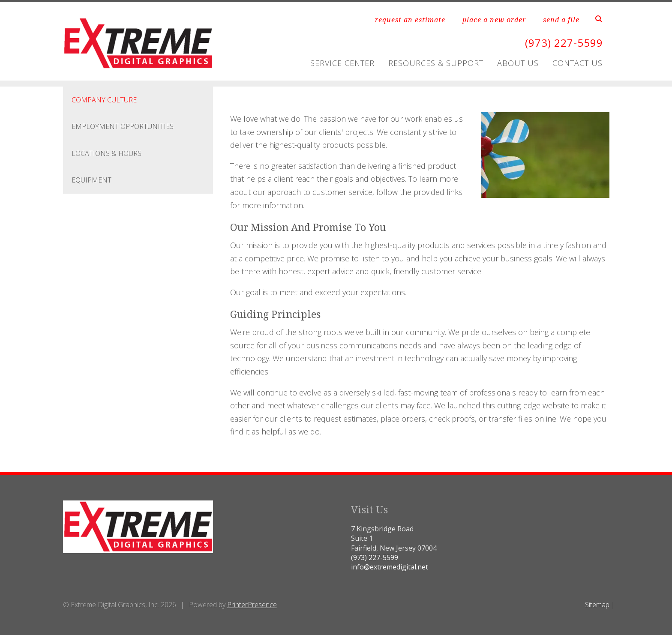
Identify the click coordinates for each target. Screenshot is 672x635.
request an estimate (410, 20)
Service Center (342, 63)
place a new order (494, 20)
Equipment (91, 180)
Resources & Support (436, 63)
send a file (561, 20)
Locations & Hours (106, 153)
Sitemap (597, 605)
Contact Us (577, 63)
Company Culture (104, 100)
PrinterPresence (252, 605)
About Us (518, 63)
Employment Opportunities (123, 126)
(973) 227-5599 (564, 43)
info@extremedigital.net (390, 567)
